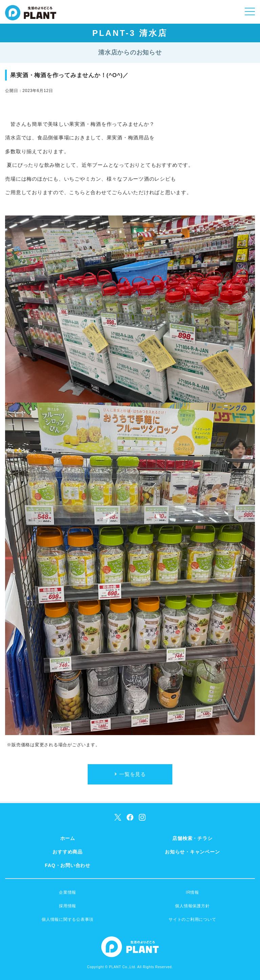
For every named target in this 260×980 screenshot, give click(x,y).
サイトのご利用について (192, 919)
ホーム (68, 838)
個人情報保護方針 (192, 906)
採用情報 (68, 906)
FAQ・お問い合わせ (68, 865)
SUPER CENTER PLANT (31, 17)
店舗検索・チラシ (192, 838)
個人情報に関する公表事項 (68, 919)
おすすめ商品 (68, 852)
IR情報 (192, 892)
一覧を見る (133, 774)
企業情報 (68, 892)
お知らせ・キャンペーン (192, 852)
